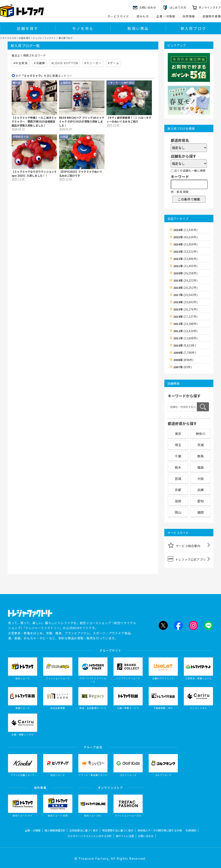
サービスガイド (118, 16)
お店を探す (25, 38)
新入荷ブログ (193, 28)
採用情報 (189, 16)
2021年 (185, 266)
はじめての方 (178, 7)
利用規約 (191, 830)
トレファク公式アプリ (187, 559)
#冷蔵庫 (40, 63)
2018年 (185, 288)
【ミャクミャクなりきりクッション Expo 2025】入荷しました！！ (34, 174)
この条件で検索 (189, 199)
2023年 (185, 251)
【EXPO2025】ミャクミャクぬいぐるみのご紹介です (81, 174)
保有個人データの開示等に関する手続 (160, 830)
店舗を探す (28, 28)
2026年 (185, 230)
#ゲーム (114, 63)
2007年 (183, 367)
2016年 (185, 302)
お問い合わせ (146, 836)
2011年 (185, 338)
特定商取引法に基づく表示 (118, 830)
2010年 (185, 345)
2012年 (185, 331)
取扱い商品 (138, 28)
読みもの (143, 16)
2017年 (185, 295)
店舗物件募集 (212, 16)
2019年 (185, 280)
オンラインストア (210, 7)
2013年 (185, 324)
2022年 (185, 259)
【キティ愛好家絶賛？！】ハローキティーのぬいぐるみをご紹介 (129, 120)
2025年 (185, 237)
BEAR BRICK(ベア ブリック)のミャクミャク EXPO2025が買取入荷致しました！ (82, 122)
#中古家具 (21, 63)
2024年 (185, 244)
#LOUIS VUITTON (65, 63)
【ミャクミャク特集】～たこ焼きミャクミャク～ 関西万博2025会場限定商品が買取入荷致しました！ (34, 122)
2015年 (185, 309)
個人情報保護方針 (55, 830)
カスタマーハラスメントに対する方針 (90, 836)
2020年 (185, 273)
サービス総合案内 (184, 545)
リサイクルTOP (8, 38)
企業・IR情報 (166, 16)
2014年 (185, 316)
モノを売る (83, 28)
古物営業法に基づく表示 (84, 830)
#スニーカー (93, 63)
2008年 (183, 360)
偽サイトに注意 (125, 836)
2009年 (185, 353)
